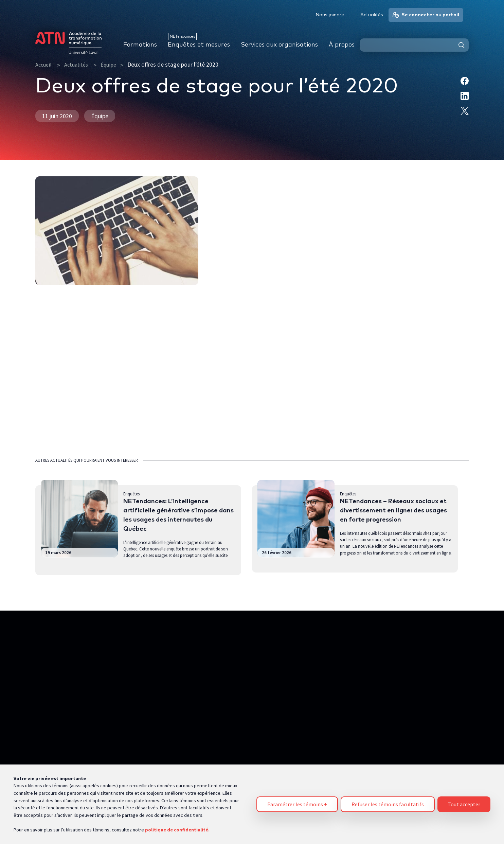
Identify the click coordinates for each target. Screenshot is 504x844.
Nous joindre (330, 15)
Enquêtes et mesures (199, 45)
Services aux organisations (279, 45)
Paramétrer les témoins (297, 801)
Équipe (108, 65)
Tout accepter (464, 801)
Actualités (76, 65)
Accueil (43, 65)
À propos (342, 45)
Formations (140, 45)
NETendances (182, 37)
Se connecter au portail (426, 15)
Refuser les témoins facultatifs (388, 801)
